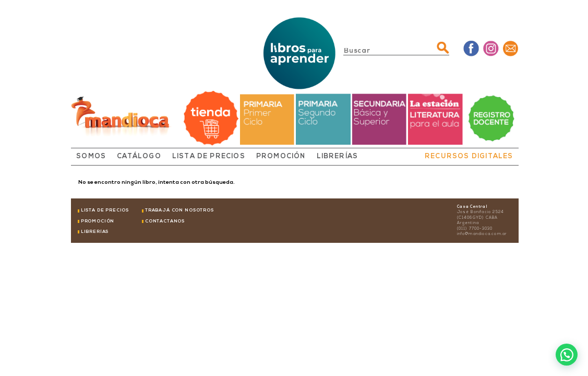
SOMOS (91, 157)
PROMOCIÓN (281, 157)
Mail (511, 48)
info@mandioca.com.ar (482, 234)
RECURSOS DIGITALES (469, 157)
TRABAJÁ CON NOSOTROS (179, 210)
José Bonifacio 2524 (481, 212)
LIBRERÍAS (338, 157)
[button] (567, 355)
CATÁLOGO (139, 157)
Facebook (471, 48)
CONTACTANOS (165, 221)
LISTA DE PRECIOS (209, 157)
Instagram (491, 48)
